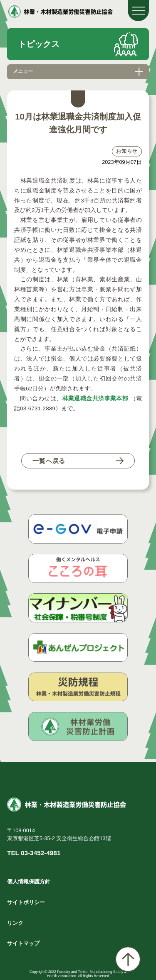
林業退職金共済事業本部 (95, 399)
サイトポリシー (26, 902)
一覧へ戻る (49, 461)
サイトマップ (23, 943)
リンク (15, 923)
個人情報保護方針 (29, 881)
